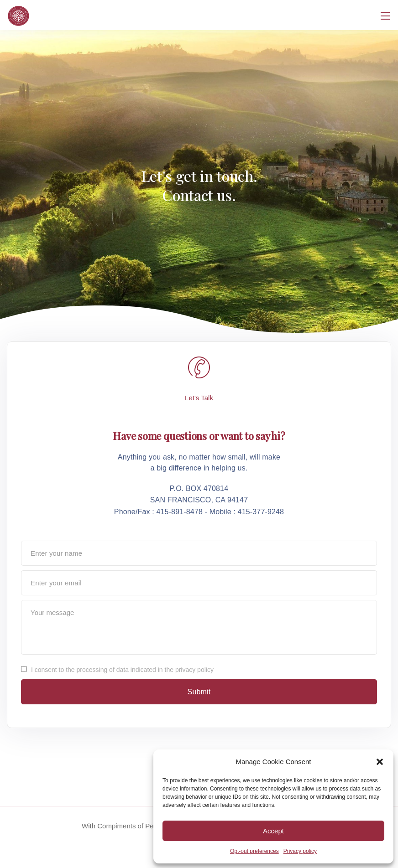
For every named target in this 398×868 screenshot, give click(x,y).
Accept (273, 831)
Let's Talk (199, 398)
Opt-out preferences (254, 851)
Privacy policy (300, 851)
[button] (380, 762)
